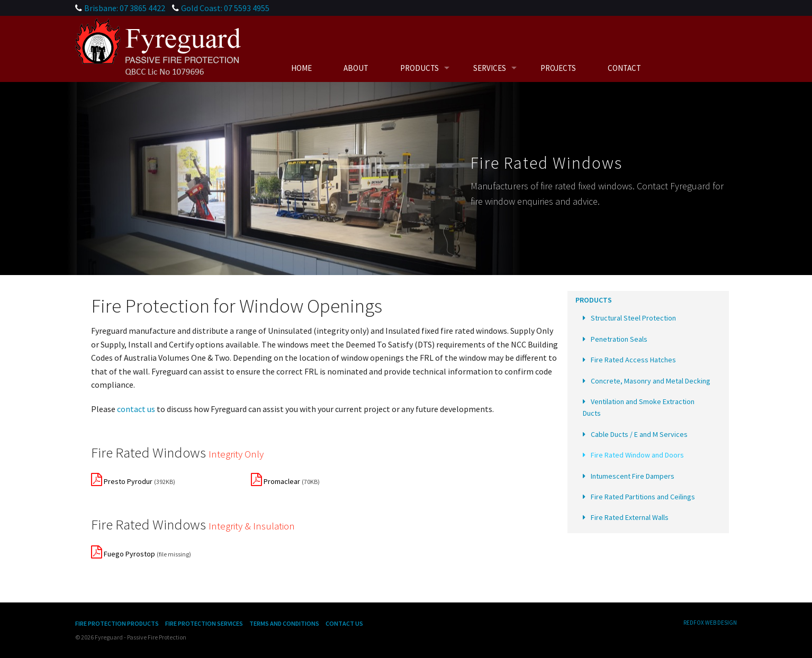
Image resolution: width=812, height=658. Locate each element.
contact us (136, 409)
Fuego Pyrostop (123, 554)
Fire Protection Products (117, 623)
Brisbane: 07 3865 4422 (125, 8)
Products (419, 68)
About (356, 68)
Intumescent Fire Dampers (633, 476)
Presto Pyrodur (122, 481)
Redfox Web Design (710, 623)
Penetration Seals (619, 339)
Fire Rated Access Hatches (633, 360)
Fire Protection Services (204, 623)
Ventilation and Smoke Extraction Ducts (639, 407)
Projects (558, 68)
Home (301, 68)
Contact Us (344, 623)
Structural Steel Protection (633, 318)
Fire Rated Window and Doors (637, 455)
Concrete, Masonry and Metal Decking (651, 381)
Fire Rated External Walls (630, 517)
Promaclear (276, 481)
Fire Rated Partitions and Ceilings (643, 497)
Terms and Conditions (284, 623)
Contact (624, 68)
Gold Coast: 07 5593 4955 (225, 8)
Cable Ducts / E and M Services (639, 434)
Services (490, 68)
